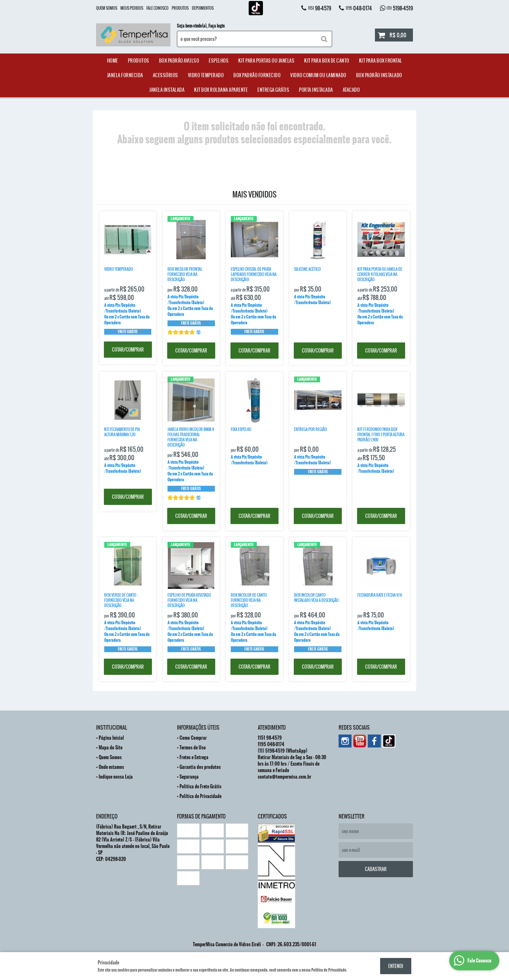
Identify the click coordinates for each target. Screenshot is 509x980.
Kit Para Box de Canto (327, 61)
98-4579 (320, 8)
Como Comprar (193, 738)
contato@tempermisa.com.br (285, 777)
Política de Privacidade (200, 796)
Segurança (189, 777)
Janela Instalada (167, 90)
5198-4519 (400, 8)
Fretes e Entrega (194, 757)
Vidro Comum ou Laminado (318, 75)
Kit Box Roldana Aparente (221, 90)
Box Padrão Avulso (179, 61)
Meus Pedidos (132, 8)
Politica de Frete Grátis (200, 786)
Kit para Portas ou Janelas (266, 61)
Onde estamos (111, 767)
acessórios (166, 75)
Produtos (180, 8)
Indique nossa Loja (116, 777)
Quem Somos (107, 8)
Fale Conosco (157, 8)
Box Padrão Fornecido (257, 75)
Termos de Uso (193, 747)
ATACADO (351, 90)
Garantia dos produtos (200, 767)
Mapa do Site (111, 747)
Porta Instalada (316, 90)
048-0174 (359, 8)
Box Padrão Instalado (379, 75)
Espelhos (219, 61)
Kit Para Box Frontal (381, 61)
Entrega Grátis (273, 90)
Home (113, 61)
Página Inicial (111, 738)
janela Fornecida (125, 75)
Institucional (112, 727)
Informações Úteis (198, 727)
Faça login (217, 26)
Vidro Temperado (206, 75)
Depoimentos (203, 8)
